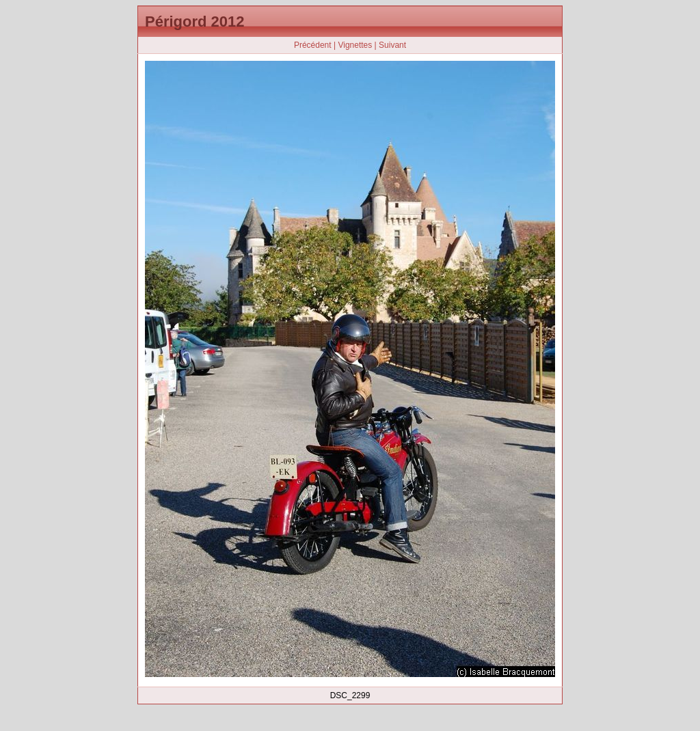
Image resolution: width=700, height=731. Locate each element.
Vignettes (355, 45)
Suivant (392, 45)
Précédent (313, 45)
